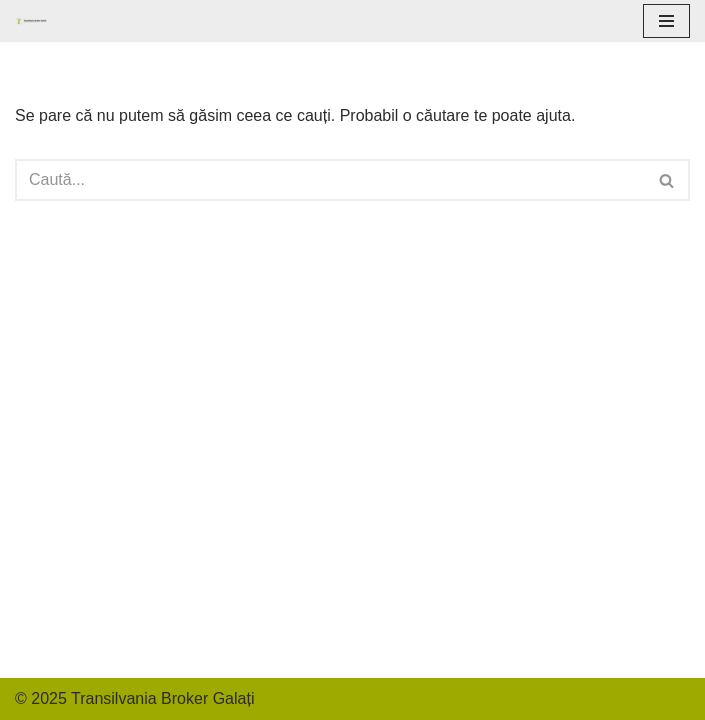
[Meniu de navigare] (666, 21)
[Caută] (330, 180)
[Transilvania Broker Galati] (31, 20)
